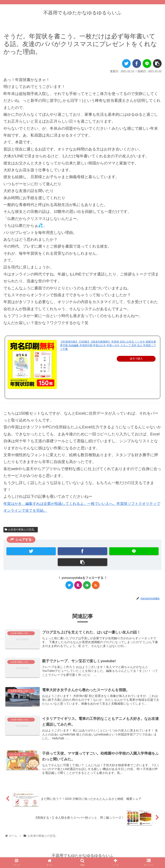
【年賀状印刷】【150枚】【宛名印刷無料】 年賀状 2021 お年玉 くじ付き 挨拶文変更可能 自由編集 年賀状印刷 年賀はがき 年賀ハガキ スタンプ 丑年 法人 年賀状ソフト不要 (108, 345)
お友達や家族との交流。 (21, 530)
